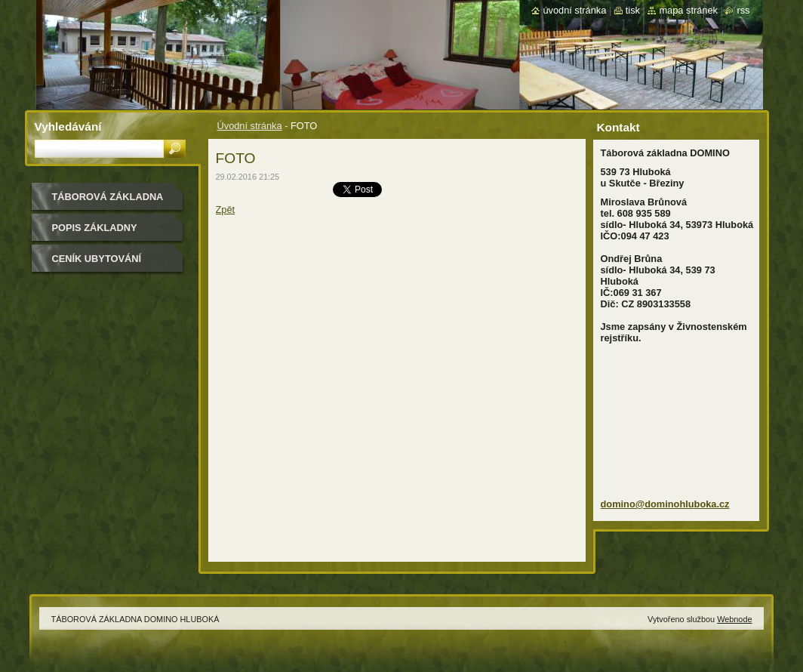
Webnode (734, 619)
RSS (743, 10)
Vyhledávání (68, 126)
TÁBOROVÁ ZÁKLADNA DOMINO (108, 202)
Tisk (633, 10)
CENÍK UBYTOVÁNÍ (97, 259)
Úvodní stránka (250, 126)
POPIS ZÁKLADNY (95, 228)
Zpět (226, 210)
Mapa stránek (688, 10)
